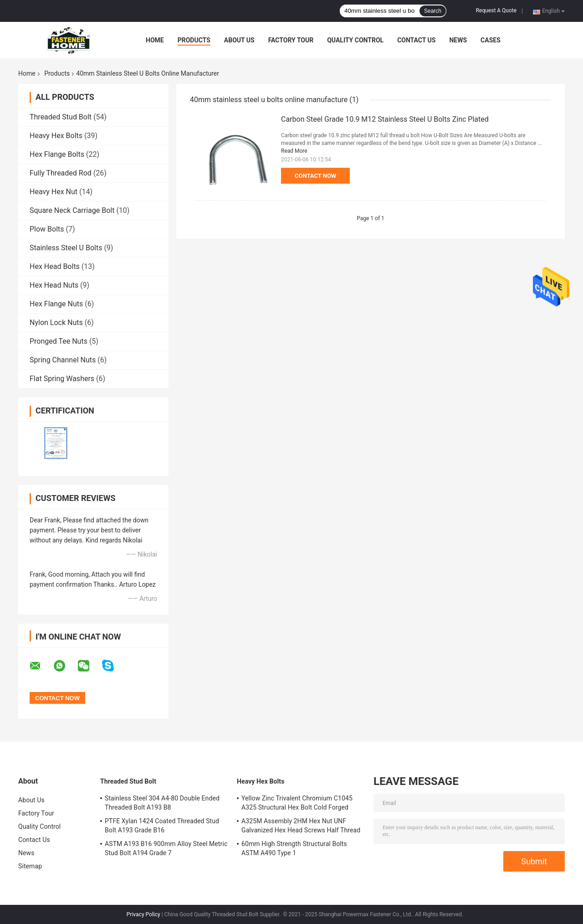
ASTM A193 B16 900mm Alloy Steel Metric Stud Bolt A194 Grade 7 (166, 848)
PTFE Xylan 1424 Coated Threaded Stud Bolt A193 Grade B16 (162, 826)
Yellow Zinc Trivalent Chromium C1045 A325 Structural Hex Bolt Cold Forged (297, 803)
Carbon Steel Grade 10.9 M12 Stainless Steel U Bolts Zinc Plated (385, 119)
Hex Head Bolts (55, 266)
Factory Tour (291, 40)
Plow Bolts (47, 229)
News (458, 40)
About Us (239, 40)
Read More (294, 151)
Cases (491, 40)
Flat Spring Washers (62, 379)
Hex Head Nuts (54, 285)
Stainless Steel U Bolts (66, 248)
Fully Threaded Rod (61, 173)
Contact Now (315, 176)
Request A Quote (496, 10)
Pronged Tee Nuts (59, 341)
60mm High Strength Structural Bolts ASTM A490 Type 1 (294, 848)
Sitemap (30, 866)
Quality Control (355, 40)
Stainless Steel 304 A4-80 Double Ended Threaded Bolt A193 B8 (162, 803)
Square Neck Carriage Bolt (72, 210)
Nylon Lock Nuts (56, 323)
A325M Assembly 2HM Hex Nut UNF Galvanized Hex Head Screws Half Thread (301, 826)
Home (155, 40)
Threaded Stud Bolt (61, 117)
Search (433, 11)
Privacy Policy (143, 914)
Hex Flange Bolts (57, 154)
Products (194, 40)
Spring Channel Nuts (63, 360)
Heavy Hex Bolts (56, 136)
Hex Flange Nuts (56, 304)
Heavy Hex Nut (54, 192)
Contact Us (416, 40)
